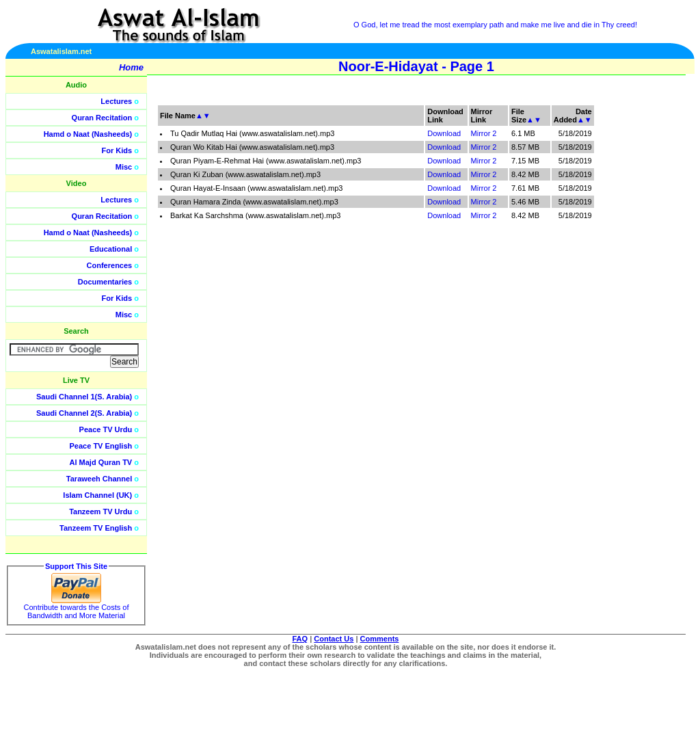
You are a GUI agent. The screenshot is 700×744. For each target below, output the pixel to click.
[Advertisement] (635, 308)
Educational (111, 249)
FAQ (300, 639)
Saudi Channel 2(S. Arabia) (84, 413)
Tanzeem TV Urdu (100, 511)
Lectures (116, 101)
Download (444, 133)
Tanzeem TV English (96, 528)
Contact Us (334, 639)
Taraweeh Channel (99, 479)
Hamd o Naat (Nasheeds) (88, 134)
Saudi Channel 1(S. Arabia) (84, 397)
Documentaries (105, 282)
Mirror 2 (484, 133)
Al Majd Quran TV (101, 462)
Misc (124, 167)
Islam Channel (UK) (97, 495)
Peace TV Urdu (106, 429)
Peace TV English (101, 446)
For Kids (117, 150)
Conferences (110, 265)
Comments (380, 639)
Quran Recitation (102, 118)
